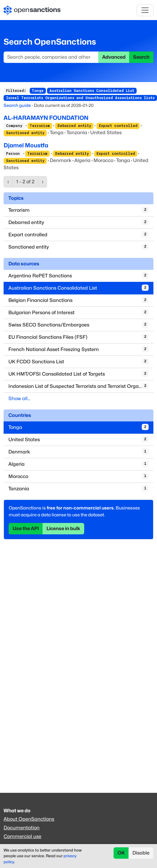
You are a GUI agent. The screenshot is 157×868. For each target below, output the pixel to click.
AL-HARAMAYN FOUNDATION (46, 118)
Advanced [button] (114, 57)
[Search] (51, 57)
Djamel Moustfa (26, 145)
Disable (141, 853)
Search (141, 57)
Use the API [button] (26, 528)
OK (121, 853)
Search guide (17, 105)
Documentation (22, 828)
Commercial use (22, 836)
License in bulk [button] (63, 528)
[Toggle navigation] (145, 10)
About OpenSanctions (29, 819)
